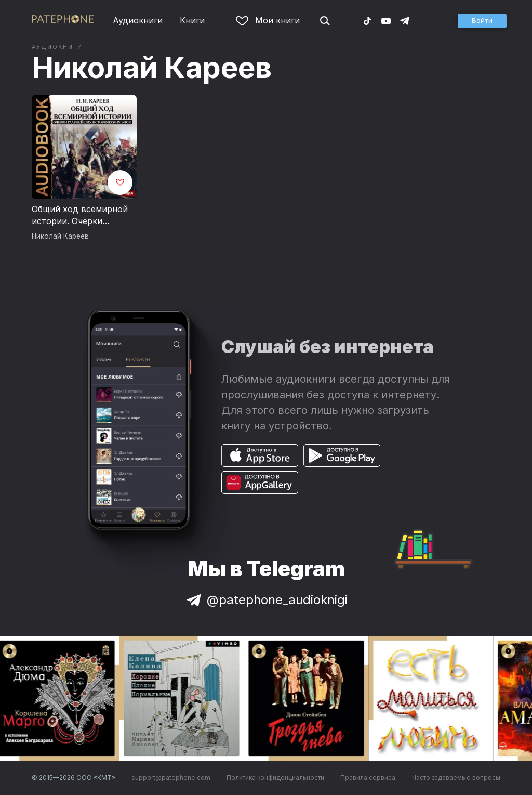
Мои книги (268, 20)
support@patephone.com (171, 778)
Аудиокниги (138, 20)
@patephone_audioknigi (266, 600)
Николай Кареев (152, 68)
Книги (192, 20)
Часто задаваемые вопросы (456, 778)
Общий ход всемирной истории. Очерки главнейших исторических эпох (80, 216)
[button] (482, 21)
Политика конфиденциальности (275, 778)
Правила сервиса (368, 778)
